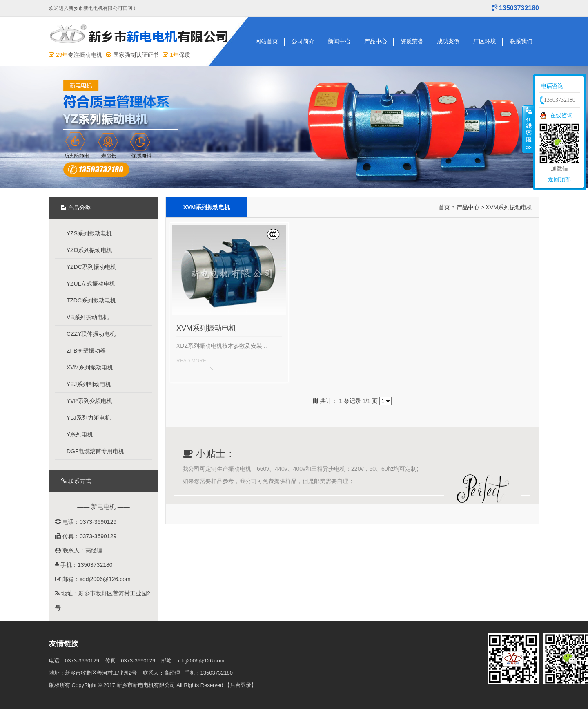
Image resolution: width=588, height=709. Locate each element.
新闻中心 (339, 41)
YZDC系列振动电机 (88, 267)
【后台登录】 (241, 685)
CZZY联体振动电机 (87, 334)
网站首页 (267, 41)
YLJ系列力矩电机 (85, 418)
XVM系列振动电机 (86, 367)
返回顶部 (559, 179)
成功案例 (448, 41)
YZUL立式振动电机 (87, 284)
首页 (444, 207)
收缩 (528, 129)
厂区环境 (485, 41)
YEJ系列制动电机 (85, 384)
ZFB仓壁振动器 (82, 351)
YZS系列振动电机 (86, 233)
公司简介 (303, 41)
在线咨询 (561, 115)
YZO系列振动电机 (86, 250)
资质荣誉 (412, 41)
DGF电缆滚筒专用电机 (92, 451)
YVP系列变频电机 (86, 401)
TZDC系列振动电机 (88, 300)
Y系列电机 (76, 434)
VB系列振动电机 (84, 317)
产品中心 (376, 41)
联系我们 (521, 41)
